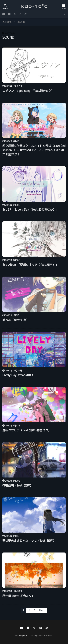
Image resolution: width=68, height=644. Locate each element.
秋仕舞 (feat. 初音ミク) (18, 596)
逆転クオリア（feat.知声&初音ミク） (27, 430)
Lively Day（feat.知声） (18, 375)
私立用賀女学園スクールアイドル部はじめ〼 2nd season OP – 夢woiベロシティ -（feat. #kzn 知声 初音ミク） (34, 150)
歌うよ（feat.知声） (16, 320)
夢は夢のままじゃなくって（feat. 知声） (29, 541)
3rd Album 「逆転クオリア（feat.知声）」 (30, 265)
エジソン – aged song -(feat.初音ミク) (27, 91)
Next (41, 610)
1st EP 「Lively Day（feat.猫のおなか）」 (30, 210)
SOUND (21, 22)
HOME (9, 22)
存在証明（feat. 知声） (18, 485)
